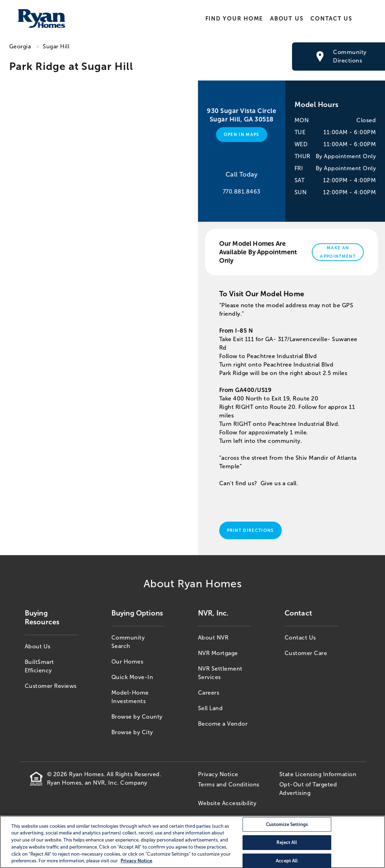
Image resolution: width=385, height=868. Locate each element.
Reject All (287, 842)
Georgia (20, 46)
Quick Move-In (132, 677)
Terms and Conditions (229, 784)
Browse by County (137, 717)
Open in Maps (242, 135)
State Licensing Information (318, 774)
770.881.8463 (242, 192)
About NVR (213, 638)
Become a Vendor (223, 724)
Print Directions (250, 530)
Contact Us (331, 19)
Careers (209, 693)
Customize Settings (287, 824)
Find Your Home (234, 19)
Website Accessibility (227, 803)
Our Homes (127, 662)
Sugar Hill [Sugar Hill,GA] (56, 46)
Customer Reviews (51, 686)
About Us (287, 19)
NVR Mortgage (218, 653)
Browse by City (132, 732)
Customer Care (306, 653)
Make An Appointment (338, 252)
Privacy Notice (218, 774)
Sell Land (211, 708)
